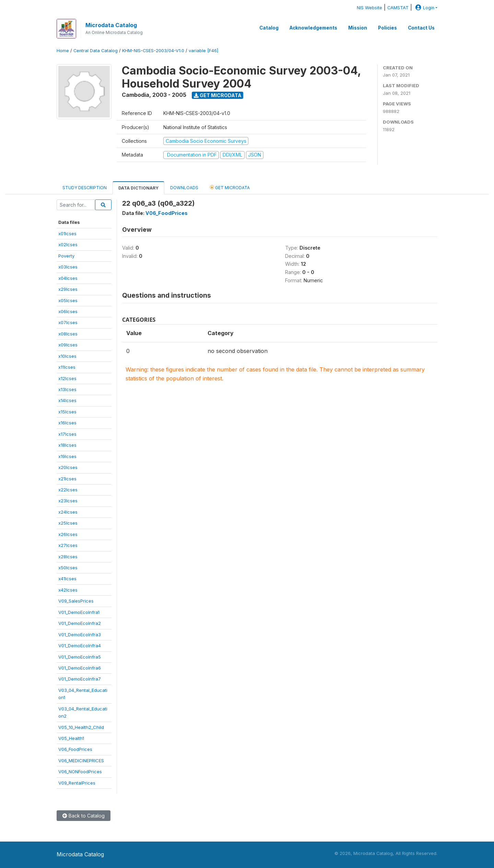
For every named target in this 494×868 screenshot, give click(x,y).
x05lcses (68, 300)
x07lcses (68, 322)
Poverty (66, 256)
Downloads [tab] (184, 188)
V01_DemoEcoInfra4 (80, 646)
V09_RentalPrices (77, 783)
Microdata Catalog (111, 25)
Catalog (269, 28)
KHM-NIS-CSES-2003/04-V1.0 (153, 51)
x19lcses (67, 456)
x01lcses (67, 233)
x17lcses (67, 434)
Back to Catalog (84, 816)
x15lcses (67, 412)
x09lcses (68, 345)
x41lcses (67, 579)
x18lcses (67, 445)
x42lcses (68, 590)
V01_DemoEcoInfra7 (80, 679)
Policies (387, 28)
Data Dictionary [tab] (138, 188)
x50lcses (68, 568)
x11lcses (67, 367)
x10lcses (67, 356)
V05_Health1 (71, 738)
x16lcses (67, 423)
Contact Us (421, 28)
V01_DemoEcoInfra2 (80, 623)
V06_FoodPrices (75, 749)
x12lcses (67, 378)
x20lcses (68, 467)
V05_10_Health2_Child (81, 727)
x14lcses (67, 400)
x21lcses (67, 479)
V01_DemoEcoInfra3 (80, 635)
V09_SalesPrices (76, 601)
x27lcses (68, 545)
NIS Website (369, 8)
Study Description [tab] (85, 188)
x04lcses (68, 278)
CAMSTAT (398, 8)
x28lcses (68, 557)
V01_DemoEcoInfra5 (80, 657)
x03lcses (68, 267)
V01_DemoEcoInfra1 (79, 612)
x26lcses (68, 534)
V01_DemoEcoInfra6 (80, 668)
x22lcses (68, 490)
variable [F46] (203, 51)
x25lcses (68, 523)
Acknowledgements (313, 28)
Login (424, 8)
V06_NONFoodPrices (80, 772)
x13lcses (67, 389)
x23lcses (68, 501)
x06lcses (68, 311)
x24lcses (68, 512)
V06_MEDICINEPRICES (81, 761)
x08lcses (68, 334)
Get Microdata (218, 95)
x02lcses (68, 244)
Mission (358, 28)
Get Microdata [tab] (230, 187)
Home (63, 51)
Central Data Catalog (96, 51)
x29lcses (68, 289)
